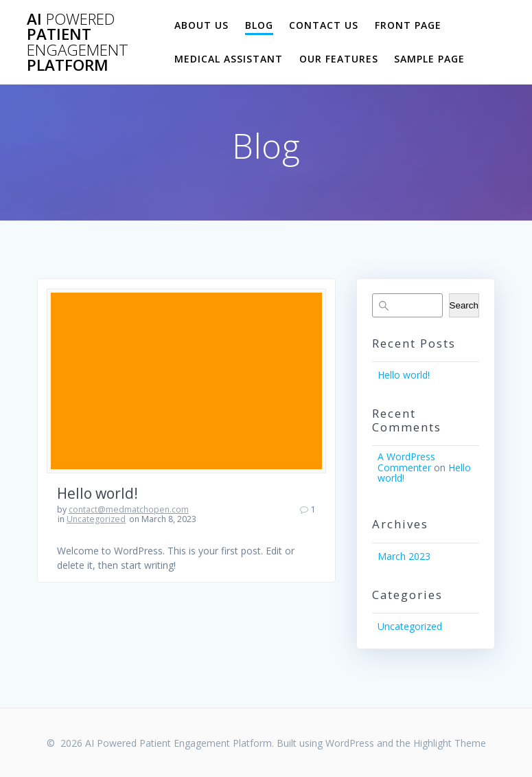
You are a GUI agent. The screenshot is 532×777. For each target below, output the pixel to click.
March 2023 (404, 556)
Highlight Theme (450, 743)
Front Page (408, 25)
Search (464, 305)
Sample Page (429, 59)
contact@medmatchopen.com (129, 509)
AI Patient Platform (78, 43)
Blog (259, 25)
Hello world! (97, 493)
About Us (201, 25)
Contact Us (324, 25)
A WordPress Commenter (406, 462)
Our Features (339, 59)
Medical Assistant (229, 59)
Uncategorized (96, 519)
